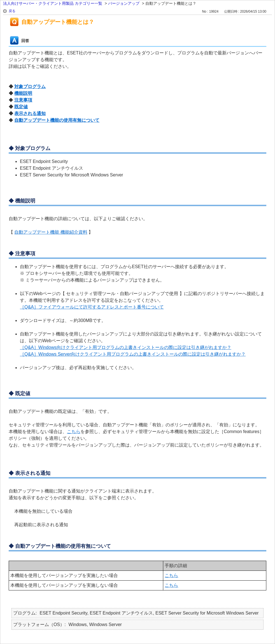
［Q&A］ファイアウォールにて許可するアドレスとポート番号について (92, 307)
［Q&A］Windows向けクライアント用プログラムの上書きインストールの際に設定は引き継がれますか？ (126, 347)
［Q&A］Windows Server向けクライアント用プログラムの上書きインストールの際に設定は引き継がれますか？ (133, 354)
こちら (74, 432)
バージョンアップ (124, 3)
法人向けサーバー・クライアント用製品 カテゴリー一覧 (53, 3)
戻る (12, 11)
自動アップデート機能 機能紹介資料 (51, 232)
